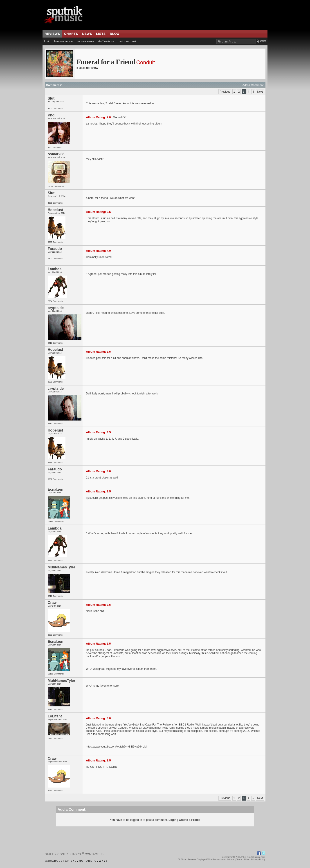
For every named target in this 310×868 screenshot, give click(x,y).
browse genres (64, 41)
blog (115, 34)
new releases (86, 41)
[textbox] (236, 41)
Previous (225, 92)
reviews (52, 34)
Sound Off (120, 117)
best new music (127, 41)
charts (71, 34)
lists (101, 34)
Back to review (89, 68)
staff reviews (106, 41)
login (47, 41)
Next (260, 92)
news (87, 34)
